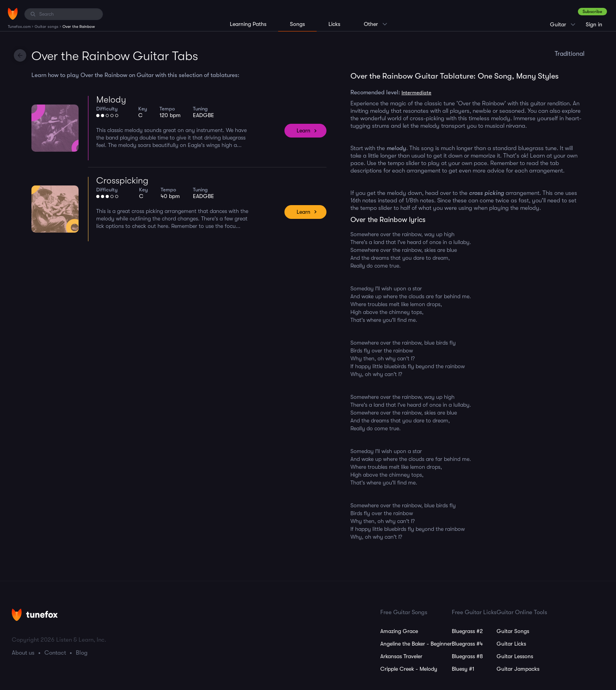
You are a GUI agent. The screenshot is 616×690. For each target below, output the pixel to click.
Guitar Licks (511, 644)
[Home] (13, 14)
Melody (111, 100)
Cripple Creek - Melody (409, 669)
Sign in (594, 24)
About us (23, 653)
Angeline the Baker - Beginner (416, 644)
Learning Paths (248, 24)
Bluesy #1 (463, 669)
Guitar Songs (513, 631)
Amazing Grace (399, 631)
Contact (55, 653)
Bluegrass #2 (467, 631)
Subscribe (592, 12)
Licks (334, 24)
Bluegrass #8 (467, 656)
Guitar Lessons (515, 656)
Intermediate (416, 93)
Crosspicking (122, 181)
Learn (303, 130)
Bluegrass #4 (467, 644)
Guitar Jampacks (518, 669)
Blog (82, 653)
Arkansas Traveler (401, 656)
